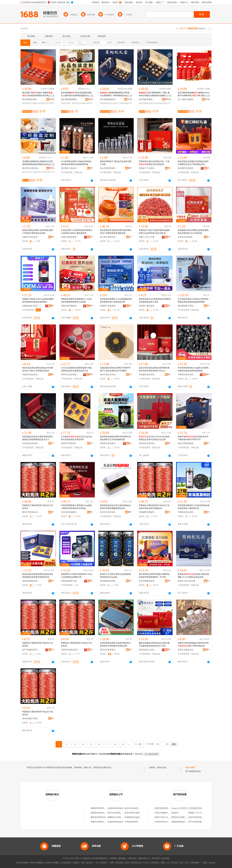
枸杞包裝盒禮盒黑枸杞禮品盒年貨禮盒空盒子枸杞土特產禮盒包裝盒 (38, 369)
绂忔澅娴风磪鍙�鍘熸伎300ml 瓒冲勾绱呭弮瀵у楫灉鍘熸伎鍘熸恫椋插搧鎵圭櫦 (194, 94)
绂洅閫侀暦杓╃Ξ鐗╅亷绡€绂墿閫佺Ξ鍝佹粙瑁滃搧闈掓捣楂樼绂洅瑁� (155, 94)
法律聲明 (113, 858)
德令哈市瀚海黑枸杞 (133, 808)
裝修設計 (175, 813)
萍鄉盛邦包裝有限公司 (148, 375)
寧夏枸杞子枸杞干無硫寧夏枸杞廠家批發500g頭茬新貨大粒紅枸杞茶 (154, 232)
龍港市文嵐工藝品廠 (186, 581)
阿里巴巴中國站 (52, 863)
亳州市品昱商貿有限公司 (109, 650)
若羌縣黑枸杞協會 (132, 817)
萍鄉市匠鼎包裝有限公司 (31, 375)
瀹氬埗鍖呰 (66, 103)
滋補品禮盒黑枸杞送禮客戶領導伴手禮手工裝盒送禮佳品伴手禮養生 (115, 369)
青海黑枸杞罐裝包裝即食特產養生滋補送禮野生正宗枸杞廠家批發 (115, 438)
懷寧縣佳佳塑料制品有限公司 (184, 817)
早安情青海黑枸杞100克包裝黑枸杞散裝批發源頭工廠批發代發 (194, 507)
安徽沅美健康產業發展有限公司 (70, 237)
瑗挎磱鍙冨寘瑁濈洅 (46, 103)
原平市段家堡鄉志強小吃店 (200, 822)
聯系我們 (156, 858)
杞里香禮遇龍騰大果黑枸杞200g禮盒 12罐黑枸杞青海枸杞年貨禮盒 (76, 507)
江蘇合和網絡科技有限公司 (166, 813)
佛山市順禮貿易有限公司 (109, 168)
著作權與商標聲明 (99, 858)
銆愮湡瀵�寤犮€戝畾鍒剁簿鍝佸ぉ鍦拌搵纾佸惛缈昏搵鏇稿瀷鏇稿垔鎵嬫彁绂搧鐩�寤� (76, 94)
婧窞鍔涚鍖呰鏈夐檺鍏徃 (31, 168)
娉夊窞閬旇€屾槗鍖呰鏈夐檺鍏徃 (31, 99)
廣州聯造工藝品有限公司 (70, 168)
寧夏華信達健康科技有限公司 (109, 443)
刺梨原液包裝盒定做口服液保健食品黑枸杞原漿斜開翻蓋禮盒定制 (115, 507)
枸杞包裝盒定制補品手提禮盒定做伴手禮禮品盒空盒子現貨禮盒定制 (193, 163)
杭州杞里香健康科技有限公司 (70, 512)
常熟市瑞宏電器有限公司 (199, 817)
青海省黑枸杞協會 (132, 813)
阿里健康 (195, 863)
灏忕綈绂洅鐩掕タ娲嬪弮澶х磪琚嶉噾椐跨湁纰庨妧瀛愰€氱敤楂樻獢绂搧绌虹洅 (38, 94)
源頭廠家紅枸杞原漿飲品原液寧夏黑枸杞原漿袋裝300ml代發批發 (193, 232)
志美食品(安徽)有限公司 (187, 237)
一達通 (204, 863)
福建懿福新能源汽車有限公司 (184, 822)
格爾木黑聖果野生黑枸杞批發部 (104, 808)
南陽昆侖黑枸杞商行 (99, 813)
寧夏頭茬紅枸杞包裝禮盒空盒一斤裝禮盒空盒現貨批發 (154, 163)
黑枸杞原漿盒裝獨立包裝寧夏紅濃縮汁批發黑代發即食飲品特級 (38, 232)
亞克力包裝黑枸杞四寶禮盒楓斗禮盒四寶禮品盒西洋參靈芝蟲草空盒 (76, 369)
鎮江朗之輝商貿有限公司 (109, 237)
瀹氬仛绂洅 (27, 172)
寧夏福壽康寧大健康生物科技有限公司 (70, 581)
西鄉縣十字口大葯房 (197, 813)
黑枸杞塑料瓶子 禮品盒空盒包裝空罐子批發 (116, 163)
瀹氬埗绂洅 (38, 172)
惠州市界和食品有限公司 (31, 512)
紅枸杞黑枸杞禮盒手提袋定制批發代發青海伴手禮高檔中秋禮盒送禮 (115, 644)
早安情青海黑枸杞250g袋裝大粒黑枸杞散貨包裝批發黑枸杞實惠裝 (193, 369)
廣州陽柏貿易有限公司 (109, 581)
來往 (181, 863)
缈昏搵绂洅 (49, 172)
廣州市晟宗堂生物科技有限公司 (109, 375)
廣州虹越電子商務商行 (31, 719)
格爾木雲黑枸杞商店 (99, 822)
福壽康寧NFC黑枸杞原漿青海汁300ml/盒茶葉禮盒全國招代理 (77, 576)
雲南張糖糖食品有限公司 (31, 581)
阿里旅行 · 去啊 (107, 863)
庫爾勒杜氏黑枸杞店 (116, 817)
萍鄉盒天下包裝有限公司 (148, 168)
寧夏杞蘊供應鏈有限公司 (70, 306)
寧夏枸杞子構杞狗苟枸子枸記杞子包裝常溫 (38, 507)
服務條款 (123, 858)
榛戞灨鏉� (105, 103)
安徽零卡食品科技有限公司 (31, 237)
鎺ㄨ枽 (52, 96)
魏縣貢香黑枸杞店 (98, 817)
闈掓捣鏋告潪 (126, 103)
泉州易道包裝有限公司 (31, 443)
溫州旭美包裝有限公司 (148, 443)
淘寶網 (76, 863)
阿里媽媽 (119, 863)
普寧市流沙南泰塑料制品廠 (70, 375)
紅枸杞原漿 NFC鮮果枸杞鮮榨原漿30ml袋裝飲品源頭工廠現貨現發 (77, 232)
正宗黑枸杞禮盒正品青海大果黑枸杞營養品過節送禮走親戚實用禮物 (193, 300)
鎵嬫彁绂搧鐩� (79, 103)
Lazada (212, 863)
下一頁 (138, 744)
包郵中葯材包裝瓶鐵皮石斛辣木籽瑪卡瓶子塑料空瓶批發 (193, 644)
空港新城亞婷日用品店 (164, 822)
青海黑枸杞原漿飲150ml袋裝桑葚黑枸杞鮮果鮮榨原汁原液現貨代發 (116, 300)
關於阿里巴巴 (144, 858)
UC (168, 863)
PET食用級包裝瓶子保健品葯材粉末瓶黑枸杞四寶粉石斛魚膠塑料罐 (76, 163)
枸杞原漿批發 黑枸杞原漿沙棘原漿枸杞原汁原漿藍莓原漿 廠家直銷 (116, 232)
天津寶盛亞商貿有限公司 (199, 808)
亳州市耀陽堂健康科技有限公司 (148, 581)
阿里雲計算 (136, 863)
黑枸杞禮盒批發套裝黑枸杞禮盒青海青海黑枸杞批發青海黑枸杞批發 (38, 576)
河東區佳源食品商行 (70, 650)
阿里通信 (155, 863)
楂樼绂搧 (154, 103)
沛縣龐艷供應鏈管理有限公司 (148, 512)
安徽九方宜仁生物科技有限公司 (148, 237)
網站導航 (166, 858)
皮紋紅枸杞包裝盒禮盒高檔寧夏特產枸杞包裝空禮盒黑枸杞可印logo (154, 369)
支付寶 (174, 863)
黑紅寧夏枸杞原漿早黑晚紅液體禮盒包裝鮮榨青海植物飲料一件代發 (154, 576)
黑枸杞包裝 (162, 767)
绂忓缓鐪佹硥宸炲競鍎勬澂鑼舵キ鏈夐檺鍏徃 (109, 99)
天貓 (83, 863)
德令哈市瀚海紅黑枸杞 (117, 813)
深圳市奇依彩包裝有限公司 (109, 512)
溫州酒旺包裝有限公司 (187, 168)
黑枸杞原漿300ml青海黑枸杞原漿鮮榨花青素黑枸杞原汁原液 (155, 300)
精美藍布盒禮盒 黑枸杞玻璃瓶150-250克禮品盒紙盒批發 (193, 576)
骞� (52, 99)
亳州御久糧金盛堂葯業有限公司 (148, 306)
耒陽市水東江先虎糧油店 (165, 817)
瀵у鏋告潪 (115, 103)
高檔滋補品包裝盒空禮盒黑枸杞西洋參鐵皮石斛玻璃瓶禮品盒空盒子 (38, 438)
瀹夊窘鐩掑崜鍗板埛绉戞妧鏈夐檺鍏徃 (70, 99)
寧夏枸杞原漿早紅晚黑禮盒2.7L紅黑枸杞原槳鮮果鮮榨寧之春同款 (76, 300)
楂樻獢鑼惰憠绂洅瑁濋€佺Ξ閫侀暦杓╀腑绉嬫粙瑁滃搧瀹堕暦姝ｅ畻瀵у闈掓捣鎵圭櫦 (116, 94)
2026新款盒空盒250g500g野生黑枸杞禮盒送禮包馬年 (76, 438)
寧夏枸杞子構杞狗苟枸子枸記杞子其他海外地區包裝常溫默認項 (154, 507)
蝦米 (127, 863)
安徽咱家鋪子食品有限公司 (31, 306)
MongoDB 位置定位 (179, 808)
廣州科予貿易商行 (69, 443)
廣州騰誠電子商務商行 (187, 306)
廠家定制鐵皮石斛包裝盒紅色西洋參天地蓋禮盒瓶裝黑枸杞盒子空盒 (154, 644)
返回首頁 (139, 754)
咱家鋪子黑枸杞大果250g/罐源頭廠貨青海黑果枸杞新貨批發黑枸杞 (38, 300)
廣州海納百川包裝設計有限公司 (148, 650)
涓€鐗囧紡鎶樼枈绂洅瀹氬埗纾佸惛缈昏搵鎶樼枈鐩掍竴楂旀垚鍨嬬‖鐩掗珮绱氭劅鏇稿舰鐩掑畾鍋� (38, 163)
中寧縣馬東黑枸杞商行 (134, 822)
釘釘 (187, 863)
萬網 (163, 863)
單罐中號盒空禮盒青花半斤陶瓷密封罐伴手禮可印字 (193, 438)
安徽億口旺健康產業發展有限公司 (109, 306)
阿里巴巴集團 (22, 863)
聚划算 (89, 863)
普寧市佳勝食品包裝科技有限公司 (187, 650)
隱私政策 (132, 858)
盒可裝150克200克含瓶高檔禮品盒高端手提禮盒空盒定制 (154, 438)
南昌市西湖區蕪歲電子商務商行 (187, 443)
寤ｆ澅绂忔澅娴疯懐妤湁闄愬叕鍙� (187, 99)
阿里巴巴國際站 (37, 863)
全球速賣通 (66, 863)
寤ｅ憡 (90, 96)
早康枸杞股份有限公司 (187, 375)
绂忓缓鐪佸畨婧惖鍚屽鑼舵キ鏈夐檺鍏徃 (148, 99)
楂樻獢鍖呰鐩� (29, 103)
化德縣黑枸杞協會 (115, 808)
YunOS (146, 863)
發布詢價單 (190, 767)
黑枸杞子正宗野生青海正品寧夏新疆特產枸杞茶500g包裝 (115, 576)
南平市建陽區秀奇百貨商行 (31, 650)
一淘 (96, 863)
